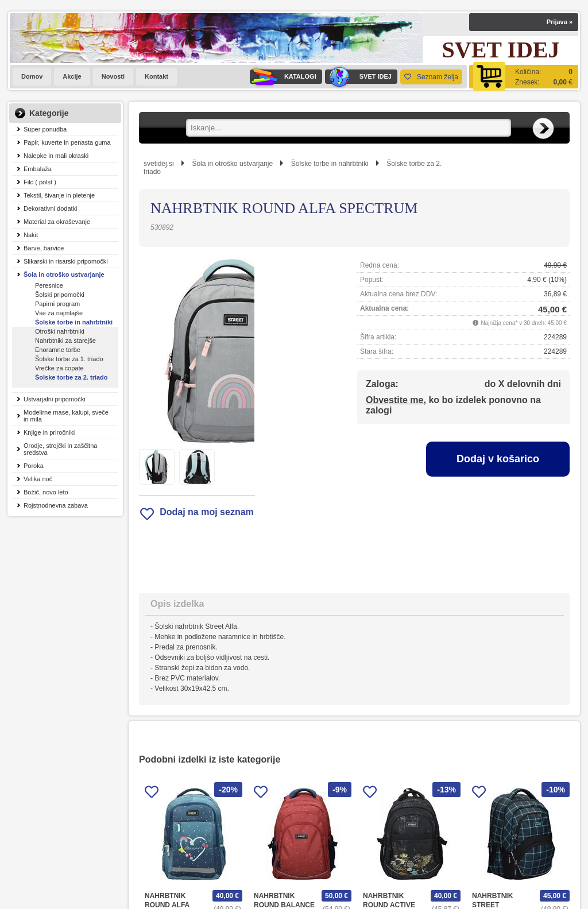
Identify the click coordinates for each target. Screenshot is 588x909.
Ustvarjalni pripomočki (55, 399)
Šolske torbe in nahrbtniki (74, 322)
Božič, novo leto (46, 492)
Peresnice (49, 285)
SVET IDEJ (358, 77)
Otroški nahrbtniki (60, 331)
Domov (32, 76)
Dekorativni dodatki (51, 208)
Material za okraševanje (57, 222)
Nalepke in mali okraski (56, 156)
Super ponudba (45, 129)
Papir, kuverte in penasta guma (67, 142)
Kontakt (156, 76)
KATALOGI (283, 77)
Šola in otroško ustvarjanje (64, 274)
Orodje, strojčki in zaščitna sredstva (60, 449)
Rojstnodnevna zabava (56, 505)
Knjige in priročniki (49, 432)
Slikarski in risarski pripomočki (66, 261)
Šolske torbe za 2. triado (71, 377)
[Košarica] (524, 77)
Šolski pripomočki (60, 295)
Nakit (31, 235)
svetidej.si (159, 164)
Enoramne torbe (58, 350)
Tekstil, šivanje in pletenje (59, 195)
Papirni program (57, 304)
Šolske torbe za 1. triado (69, 359)
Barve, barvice (44, 248)
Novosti (113, 76)
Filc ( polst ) (40, 182)
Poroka (34, 466)
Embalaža (38, 169)
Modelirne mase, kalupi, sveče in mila (66, 416)
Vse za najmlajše (59, 313)
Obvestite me (394, 400)
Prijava (560, 22)
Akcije (72, 76)
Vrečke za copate (59, 368)
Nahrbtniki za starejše (65, 341)
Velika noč (38, 479)
